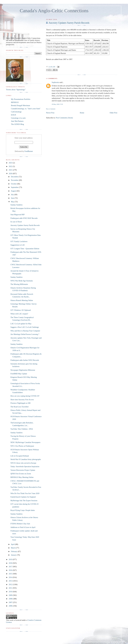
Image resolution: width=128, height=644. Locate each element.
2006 (11, 606)
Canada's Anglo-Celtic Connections (54, 11)
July (13, 195)
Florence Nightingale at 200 (20, 403)
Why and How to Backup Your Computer (25, 331)
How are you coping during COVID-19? (25, 396)
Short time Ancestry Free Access (22, 400)
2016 (11, 570)
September (15, 187)
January (14, 555)
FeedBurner (29, 151)
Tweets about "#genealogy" (16, 90)
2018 (11, 563)
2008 (11, 599)
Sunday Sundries (17, 205)
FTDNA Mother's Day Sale (20, 524)
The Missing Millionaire (19, 284)
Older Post (113, 113)
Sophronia (55, 82)
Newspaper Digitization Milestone (23, 370)
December (15, 177)
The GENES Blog (17, 124)
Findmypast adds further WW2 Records (25, 360)
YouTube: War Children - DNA (22, 429)
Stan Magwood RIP (18, 215)
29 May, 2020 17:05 (57, 104)
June (13, 198)
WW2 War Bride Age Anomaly (22, 281)
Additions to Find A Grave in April (23, 527)
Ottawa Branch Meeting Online (22, 300)
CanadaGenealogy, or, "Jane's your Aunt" (26, 109)
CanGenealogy (16, 112)
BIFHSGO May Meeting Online (22, 477)
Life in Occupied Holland (20, 456)
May (13, 202)
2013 (11, 581)
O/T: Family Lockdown (19, 241)
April (13, 544)
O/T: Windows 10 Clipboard (21, 310)
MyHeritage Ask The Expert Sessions (24, 501)
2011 (11, 588)
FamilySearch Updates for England (23, 497)
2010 (11, 592)
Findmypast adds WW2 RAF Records (24, 218)
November (15, 180)
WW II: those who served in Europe (23, 463)
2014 (11, 577)
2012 (11, 584)
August (14, 191)
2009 (11, 595)
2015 (11, 574)
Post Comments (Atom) (64, 118)
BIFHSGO (15, 102)
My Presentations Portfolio (21, 99)
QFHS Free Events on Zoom (21, 474)
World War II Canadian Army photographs (26, 459)
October (14, 184)
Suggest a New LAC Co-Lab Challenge (25, 327)
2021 (11, 170)
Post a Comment (51, 109)
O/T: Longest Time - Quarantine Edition (25, 249)
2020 (11, 174)
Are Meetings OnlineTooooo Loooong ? (25, 334)
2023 (11, 163)
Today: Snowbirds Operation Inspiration (25, 466)
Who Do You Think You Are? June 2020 (25, 493)
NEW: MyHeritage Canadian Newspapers (25, 442)
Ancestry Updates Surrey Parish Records (69, 23)
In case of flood (16, 222)
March (13, 548)
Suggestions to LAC (18, 245)
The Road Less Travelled (19, 407)
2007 (11, 602)
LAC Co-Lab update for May (21, 324)
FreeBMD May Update (19, 374)
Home (82, 113)
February (14, 551)
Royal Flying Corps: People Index (23, 510)
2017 (11, 567)
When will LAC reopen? (19, 314)
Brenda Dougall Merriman (20, 105)
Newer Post (50, 113)
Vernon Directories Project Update (23, 470)
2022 (11, 166)
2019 (11, 559)
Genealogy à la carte (18, 118)
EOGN (13, 115)
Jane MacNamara (17, 121)
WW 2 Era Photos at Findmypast (22, 446)
